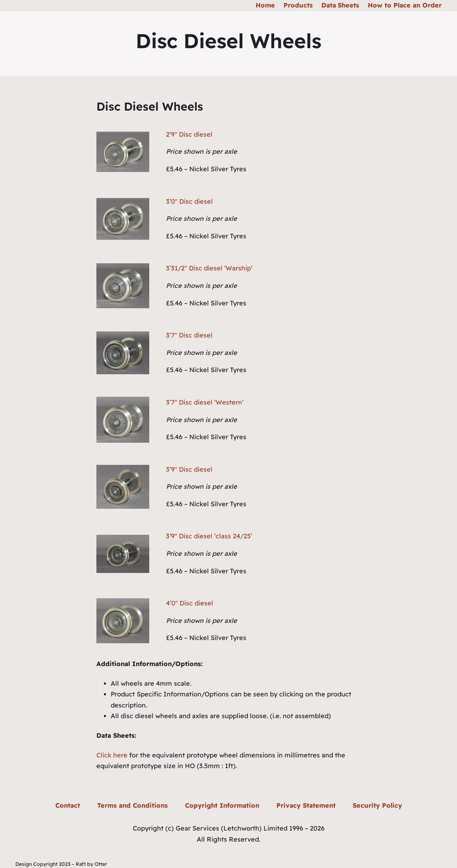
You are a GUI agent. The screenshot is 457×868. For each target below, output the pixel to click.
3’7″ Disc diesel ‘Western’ (205, 402)
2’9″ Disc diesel (189, 134)
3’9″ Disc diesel (189, 469)
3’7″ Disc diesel (189, 335)
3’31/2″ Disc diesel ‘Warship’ (209, 268)
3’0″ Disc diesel (189, 201)
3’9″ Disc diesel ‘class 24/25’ (209, 536)
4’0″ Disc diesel (190, 603)
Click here (112, 755)
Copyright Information (222, 805)
